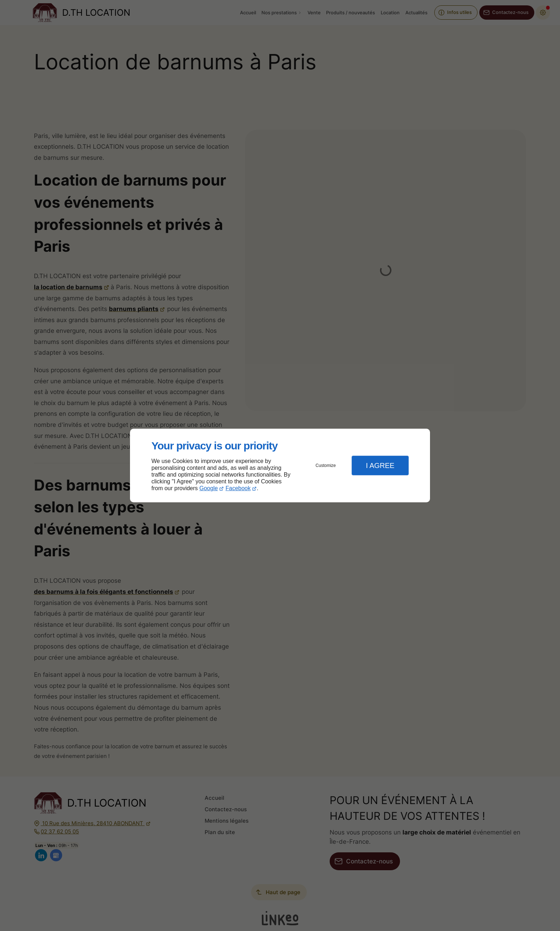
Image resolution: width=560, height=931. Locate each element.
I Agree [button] (380, 465)
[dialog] (280, 466)
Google (209, 488)
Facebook (238, 488)
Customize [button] (326, 465)
